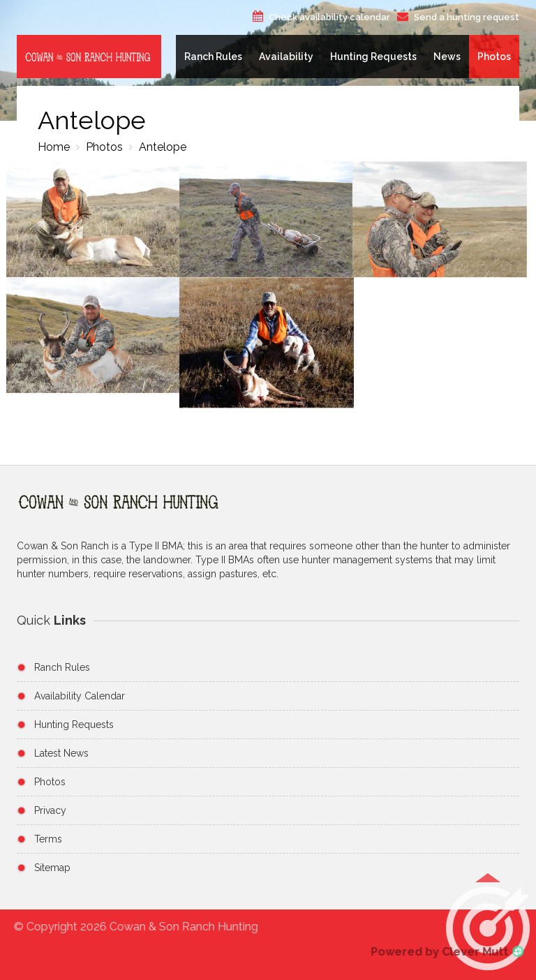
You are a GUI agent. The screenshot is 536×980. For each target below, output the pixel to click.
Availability (286, 57)
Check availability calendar (329, 17)
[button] (488, 929)
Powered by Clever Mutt (444, 952)
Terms (48, 839)
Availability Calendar (80, 696)
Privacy (50, 810)
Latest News (61, 753)
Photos (494, 57)
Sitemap (52, 868)
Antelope (161, 147)
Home (54, 147)
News (447, 57)
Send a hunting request (467, 17)
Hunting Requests (373, 57)
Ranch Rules (213, 57)
